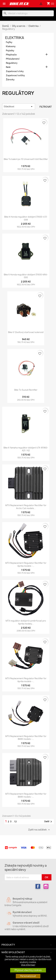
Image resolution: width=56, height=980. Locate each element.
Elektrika (15, 38)
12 (16, 822)
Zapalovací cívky (15, 71)
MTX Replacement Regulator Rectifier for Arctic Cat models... (26, 507)
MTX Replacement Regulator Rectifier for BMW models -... (26, 738)
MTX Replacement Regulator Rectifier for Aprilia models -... (26, 564)
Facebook (38, 886)
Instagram (46, 886)
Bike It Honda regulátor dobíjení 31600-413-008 (26, 218)
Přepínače (11, 55)
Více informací (28, 965)
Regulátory (12, 63)
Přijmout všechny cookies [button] (28, 970)
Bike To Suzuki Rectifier (26, 390)
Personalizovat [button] (28, 976)
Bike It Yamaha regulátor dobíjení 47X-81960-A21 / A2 (26, 449)
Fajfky (9, 42)
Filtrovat (46, 107)
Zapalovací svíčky (15, 75)
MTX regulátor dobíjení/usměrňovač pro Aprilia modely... (26, 622)
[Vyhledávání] (28, 13)
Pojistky (10, 51)
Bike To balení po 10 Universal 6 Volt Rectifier (26, 159)
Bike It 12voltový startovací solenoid (26, 332)
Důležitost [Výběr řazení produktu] (19, 107)
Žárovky (10, 80)
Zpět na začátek (39, 830)
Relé (8, 67)
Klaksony (11, 46)
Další (49, 822)
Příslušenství (13, 59)
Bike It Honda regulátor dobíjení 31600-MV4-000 (26, 276)
